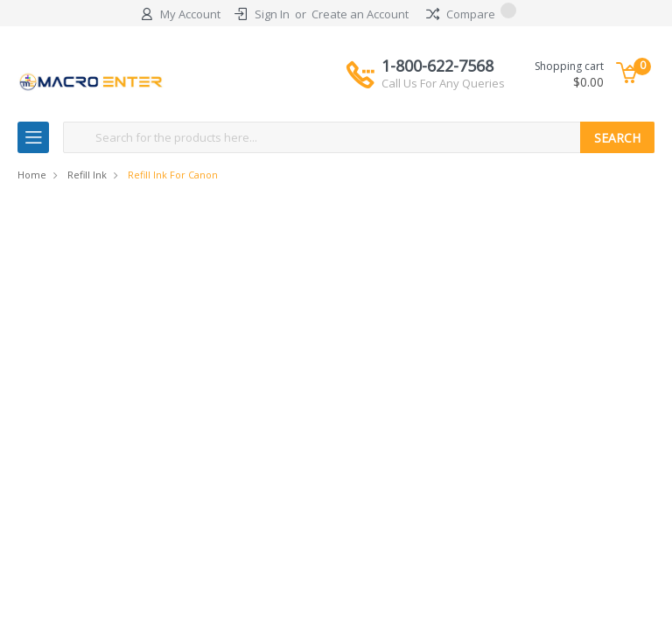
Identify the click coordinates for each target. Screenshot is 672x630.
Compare (471, 14)
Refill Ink (87, 175)
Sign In (272, 14)
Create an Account (360, 14)
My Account (190, 14)
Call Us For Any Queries (443, 83)
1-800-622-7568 (443, 73)
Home (32, 175)
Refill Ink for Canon (173, 175)
